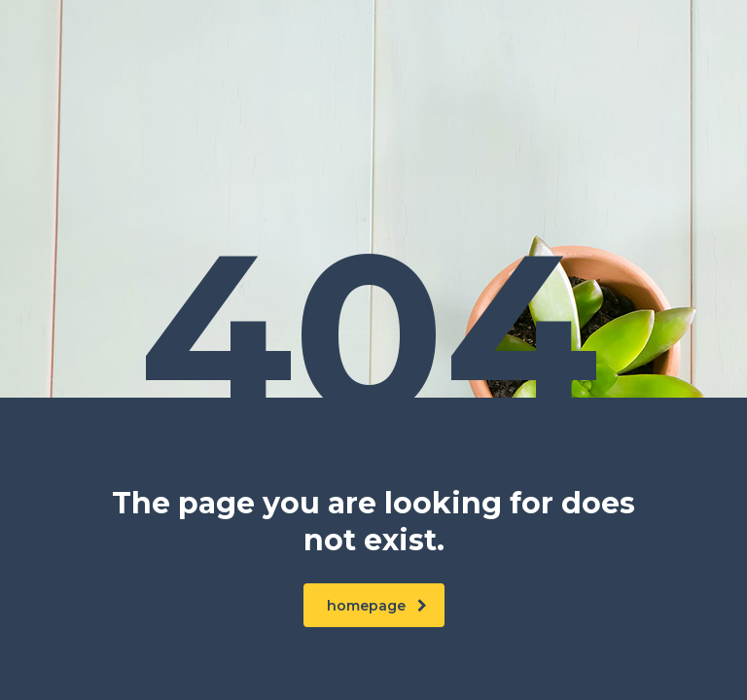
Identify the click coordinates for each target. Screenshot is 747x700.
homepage (377, 606)
